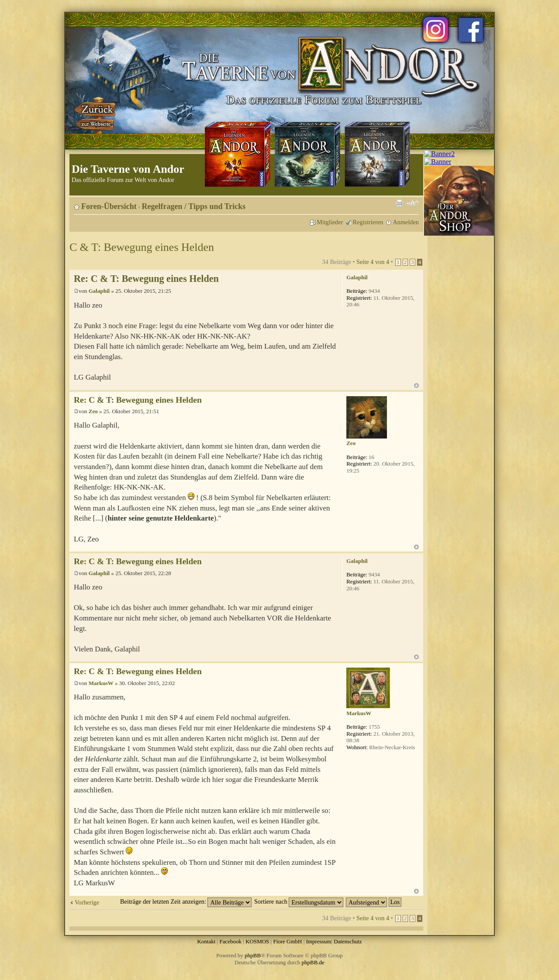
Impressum (319, 941)
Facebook (230, 941)
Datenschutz (348, 941)
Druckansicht (399, 203)
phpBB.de (313, 962)
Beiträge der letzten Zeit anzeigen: (186, 901)
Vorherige (87, 902)
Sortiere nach (299, 901)
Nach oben (416, 385)
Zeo (93, 411)
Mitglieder (330, 222)
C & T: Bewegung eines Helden (142, 247)
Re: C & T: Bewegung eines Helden (146, 279)
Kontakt (206, 941)
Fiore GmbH (287, 941)
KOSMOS (257, 941)
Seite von (373, 262)
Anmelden (406, 222)
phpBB (253, 955)
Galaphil (99, 291)
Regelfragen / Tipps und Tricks (194, 206)
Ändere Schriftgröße (412, 203)
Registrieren (368, 222)
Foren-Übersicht (109, 206)
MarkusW (101, 683)
